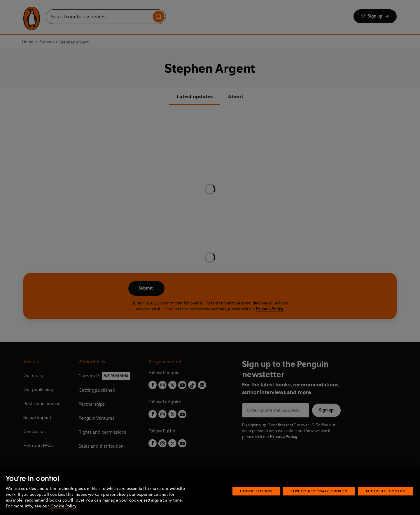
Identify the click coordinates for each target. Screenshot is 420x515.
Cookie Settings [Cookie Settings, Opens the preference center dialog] (256, 491)
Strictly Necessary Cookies (319, 491)
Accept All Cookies (385, 491)
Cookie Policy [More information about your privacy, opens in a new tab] (63, 506)
